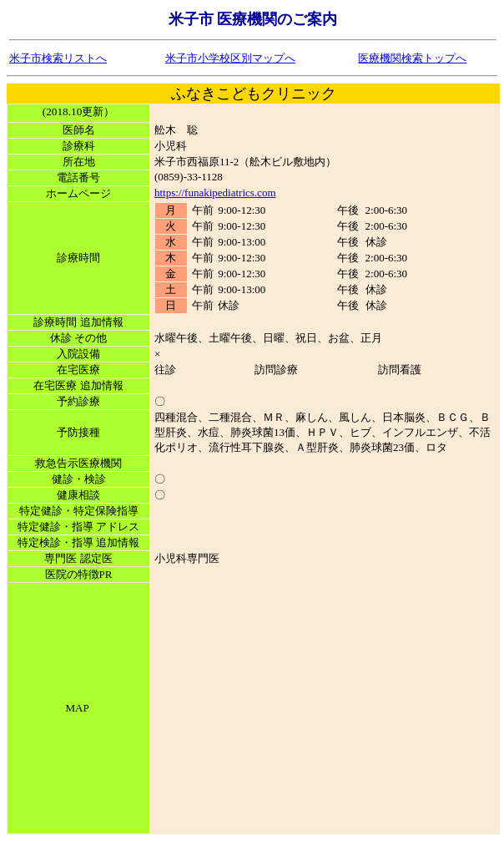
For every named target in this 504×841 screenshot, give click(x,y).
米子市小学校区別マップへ (230, 58)
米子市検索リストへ (58, 58)
